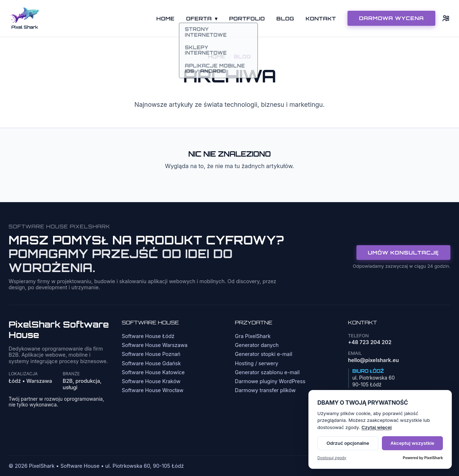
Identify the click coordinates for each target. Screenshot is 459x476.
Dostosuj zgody (332, 458)
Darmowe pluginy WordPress (270, 381)
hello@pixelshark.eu (374, 360)
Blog (285, 18)
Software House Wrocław (153, 390)
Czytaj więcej (377, 427)
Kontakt (321, 18)
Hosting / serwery (257, 363)
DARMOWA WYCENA (391, 18)
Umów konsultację (403, 252)
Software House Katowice (153, 372)
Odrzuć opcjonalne (348, 443)
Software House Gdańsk (152, 363)
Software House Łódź (148, 336)
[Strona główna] (25, 18)
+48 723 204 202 (370, 342)
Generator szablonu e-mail (267, 372)
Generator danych (257, 345)
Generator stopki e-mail (264, 354)
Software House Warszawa (155, 345)
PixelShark (434, 458)
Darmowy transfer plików (265, 390)
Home (165, 18)
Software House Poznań (151, 354)
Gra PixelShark (253, 336)
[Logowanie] (446, 18)
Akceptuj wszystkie (412, 443)
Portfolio (247, 18)
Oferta (202, 18)
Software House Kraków (151, 381)
